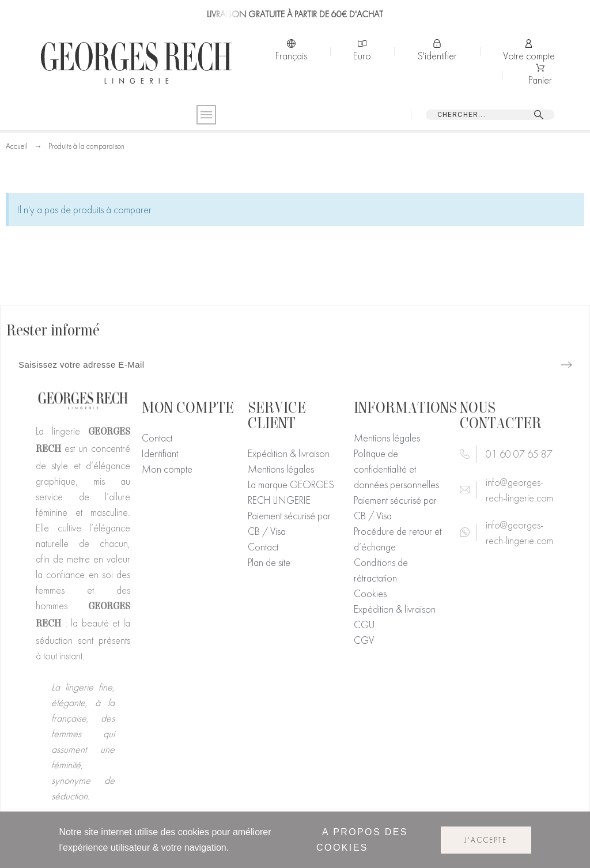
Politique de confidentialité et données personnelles (396, 469)
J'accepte (486, 840)
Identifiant (160, 453)
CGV (364, 640)
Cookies (370, 593)
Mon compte (167, 469)
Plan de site (269, 562)
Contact (157, 438)
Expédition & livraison (289, 453)
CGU (364, 624)
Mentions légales (281, 469)
